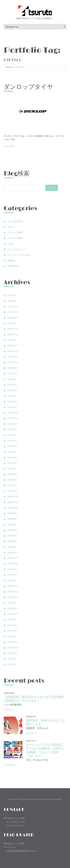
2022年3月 (12, 430)
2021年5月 (12, 469)
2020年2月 (12, 553)
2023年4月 (12, 390)
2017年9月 (12, 620)
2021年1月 (12, 491)
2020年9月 (12, 513)
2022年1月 (12, 441)
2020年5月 (12, 536)
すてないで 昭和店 (15, 233)
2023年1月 (12, 407)
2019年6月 (12, 580)
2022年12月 (13, 413)
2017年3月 (12, 636)
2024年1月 (12, 346)
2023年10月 (13, 362)
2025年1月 (12, 323)
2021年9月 (12, 452)
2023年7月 (12, 374)
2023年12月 (13, 351)
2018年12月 (13, 586)
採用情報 (11, 260)
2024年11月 (13, 334)
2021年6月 (12, 463)
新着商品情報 (13, 266)
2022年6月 (12, 424)
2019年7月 (12, 575)
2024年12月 (13, 329)
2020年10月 (13, 508)
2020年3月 (12, 547)
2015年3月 (12, 653)
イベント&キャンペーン (17, 249)
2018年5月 (12, 603)
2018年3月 (12, 608)
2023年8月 (12, 368)
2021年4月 (12, 474)
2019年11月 (13, 558)
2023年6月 (12, 379)
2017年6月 (12, 625)
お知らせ (11, 227)
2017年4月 (12, 631)
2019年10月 (13, 564)
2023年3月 (12, 396)
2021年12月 (13, 446)
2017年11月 (13, 614)
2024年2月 (12, 340)
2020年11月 (13, 502)
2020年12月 (13, 497)
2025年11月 (13, 312)
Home (9, 67)
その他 (10, 244)
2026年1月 (12, 301)
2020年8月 (12, 519)
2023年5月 (12, 385)
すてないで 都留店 (15, 238)
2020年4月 (12, 541)
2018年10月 (13, 597)
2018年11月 (13, 592)
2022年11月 (13, 418)
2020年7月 (12, 525)
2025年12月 (13, 307)
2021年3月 (12, 480)
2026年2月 (12, 295)
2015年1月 (12, 664)
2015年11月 (13, 648)
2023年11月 (13, 357)
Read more (9, 146)
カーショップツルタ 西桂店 (19, 255)
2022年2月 (12, 435)
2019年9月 (12, 569)
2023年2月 (12, 402)
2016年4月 (12, 642)
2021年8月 (12, 457)
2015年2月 (12, 659)
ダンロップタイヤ (28, 87)
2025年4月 (12, 318)
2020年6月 (12, 530)
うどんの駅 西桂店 (15, 221)
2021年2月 (12, 485)
